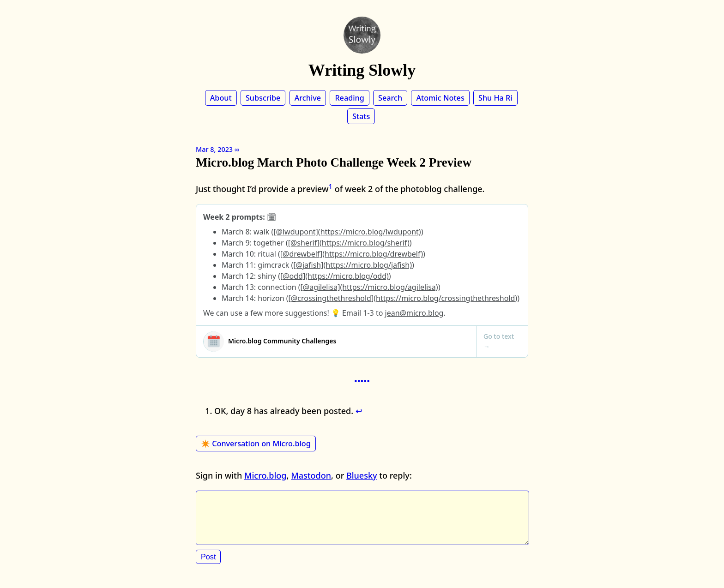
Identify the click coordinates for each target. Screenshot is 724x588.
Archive (308, 98)
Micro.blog (265, 475)
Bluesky (362, 475)
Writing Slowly (362, 70)
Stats (361, 116)
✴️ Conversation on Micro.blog (256, 444)
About (221, 98)
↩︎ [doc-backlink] (359, 411)
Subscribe (263, 98)
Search (390, 98)
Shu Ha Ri (495, 98)
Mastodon (311, 475)
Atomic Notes (440, 98)
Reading (349, 98)
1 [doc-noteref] (331, 186)
